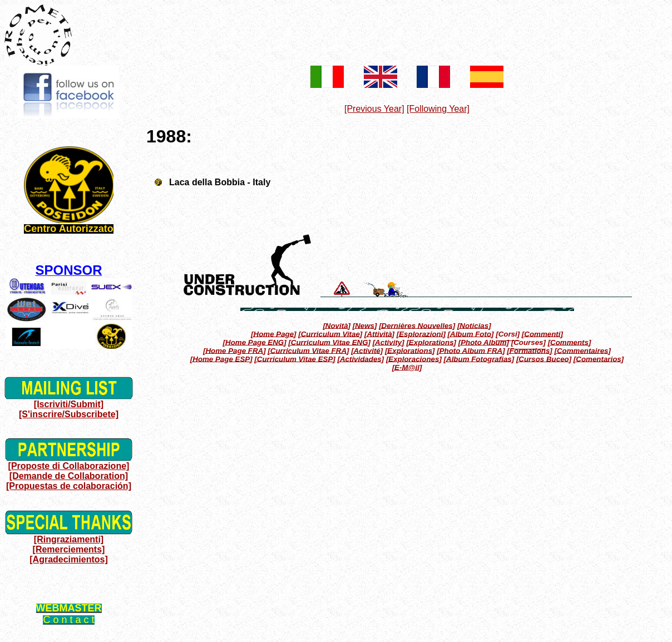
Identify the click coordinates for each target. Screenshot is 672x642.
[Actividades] (360, 359)
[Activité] (367, 350)
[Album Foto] (471, 334)
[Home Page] (273, 334)
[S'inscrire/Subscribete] (69, 414)
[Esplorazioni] (421, 334)
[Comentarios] (599, 359)
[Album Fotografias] (479, 359)
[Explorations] (431, 342)
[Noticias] (474, 325)
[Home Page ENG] (255, 342)
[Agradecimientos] (68, 559)
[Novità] (337, 325)
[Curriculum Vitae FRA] (308, 350)
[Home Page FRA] (234, 350)
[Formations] (529, 350)
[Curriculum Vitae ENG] (329, 342)
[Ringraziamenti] (69, 539)
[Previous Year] (374, 109)
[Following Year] (438, 109)
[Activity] (389, 342)
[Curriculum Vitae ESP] (295, 359)
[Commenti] (542, 334)
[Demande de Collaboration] (69, 476)
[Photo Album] (484, 342)
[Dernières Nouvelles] (417, 325)
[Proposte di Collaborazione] (69, 466)
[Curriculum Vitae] (330, 334)
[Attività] (379, 334)
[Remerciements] (69, 549)
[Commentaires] (582, 350)
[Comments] (570, 342)
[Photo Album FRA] (471, 350)
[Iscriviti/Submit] (69, 404)
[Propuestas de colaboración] (69, 486)
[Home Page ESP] (221, 359)
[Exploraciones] (414, 359)
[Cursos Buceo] (544, 359)
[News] (365, 325)
